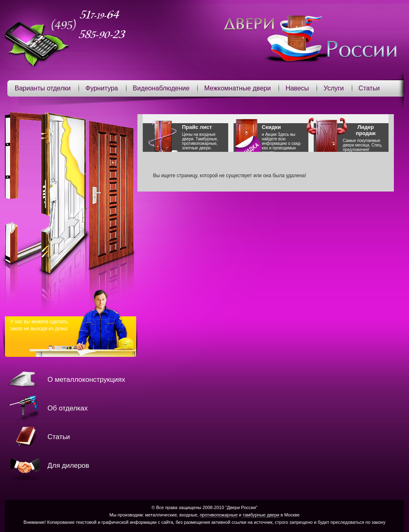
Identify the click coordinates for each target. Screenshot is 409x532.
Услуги (334, 88)
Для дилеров (68, 465)
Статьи (369, 88)
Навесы (297, 88)
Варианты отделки (43, 88)
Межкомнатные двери (237, 88)
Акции (271, 134)
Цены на (205, 137)
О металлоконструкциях (86, 380)
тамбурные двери (261, 515)
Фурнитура (102, 88)
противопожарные (219, 515)
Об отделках (67, 408)
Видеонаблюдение (161, 88)
